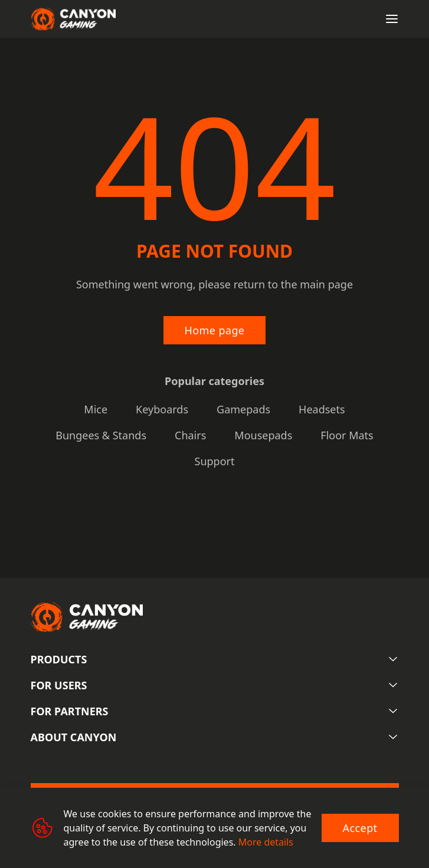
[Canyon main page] (73, 19)
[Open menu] (392, 19)
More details (266, 842)
